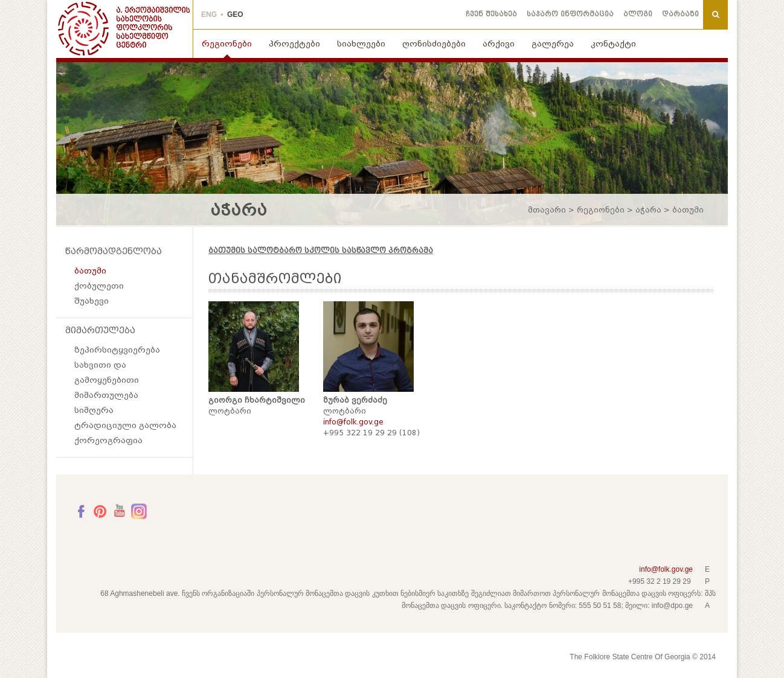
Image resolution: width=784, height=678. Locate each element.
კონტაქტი (613, 44)
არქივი (499, 44)
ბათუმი (90, 271)
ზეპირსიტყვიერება (117, 350)
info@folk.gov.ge (666, 569)
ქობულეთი (99, 286)
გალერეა (553, 44)
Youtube (120, 511)
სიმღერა (94, 410)
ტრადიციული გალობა (125, 425)
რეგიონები (227, 44)
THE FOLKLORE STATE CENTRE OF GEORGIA (124, 29)
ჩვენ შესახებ (491, 14)
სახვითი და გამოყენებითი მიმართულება (107, 380)
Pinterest (100, 511)
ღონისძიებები (434, 44)
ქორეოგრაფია (108, 440)
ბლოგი (638, 14)
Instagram (139, 511)
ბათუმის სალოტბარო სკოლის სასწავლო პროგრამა (321, 251)
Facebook (81, 511)
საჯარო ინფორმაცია (570, 14)
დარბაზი (680, 14)
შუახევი (92, 301)
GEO (235, 14)
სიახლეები (361, 44)
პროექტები (294, 44)
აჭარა (648, 210)
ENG (209, 14)
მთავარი (547, 210)
